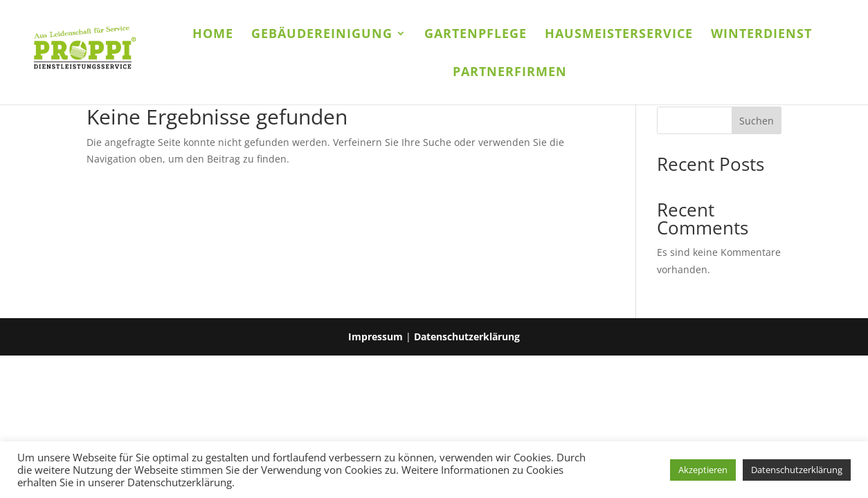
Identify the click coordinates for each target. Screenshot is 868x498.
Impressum (376, 336)
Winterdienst (761, 35)
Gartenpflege (476, 35)
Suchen (757, 121)
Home (213, 35)
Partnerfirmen (510, 73)
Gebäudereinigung (322, 35)
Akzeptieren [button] (703, 470)
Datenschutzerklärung (467, 336)
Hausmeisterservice (619, 35)
